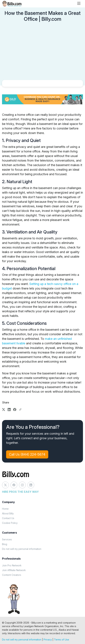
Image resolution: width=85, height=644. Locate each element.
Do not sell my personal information (22, 549)
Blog (5, 544)
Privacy (48, 640)
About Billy (8, 513)
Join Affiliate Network (14, 570)
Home (5, 509)
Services (7, 539)
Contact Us (8, 518)
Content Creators (12, 575)
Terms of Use (62, 640)
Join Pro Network (12, 565)
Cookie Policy (10, 523)
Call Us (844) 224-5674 (27, 454)
